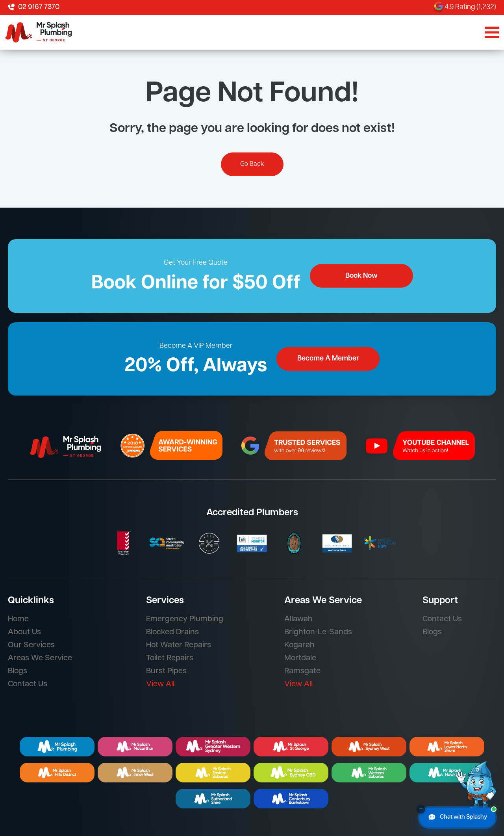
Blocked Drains (172, 632)
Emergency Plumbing (185, 619)
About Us (24, 632)
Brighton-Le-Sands (318, 632)
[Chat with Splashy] (457, 817)
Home (18, 619)
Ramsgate (302, 671)
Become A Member (328, 359)
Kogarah (299, 645)
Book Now (361, 276)
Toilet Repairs (170, 658)
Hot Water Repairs (179, 645)
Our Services (31, 645)
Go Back (252, 164)
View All (160, 684)
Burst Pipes (166, 671)
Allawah (298, 619)
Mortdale (300, 658)
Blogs (18, 671)
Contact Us (28, 684)
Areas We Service (40, 658)
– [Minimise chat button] (421, 809)
